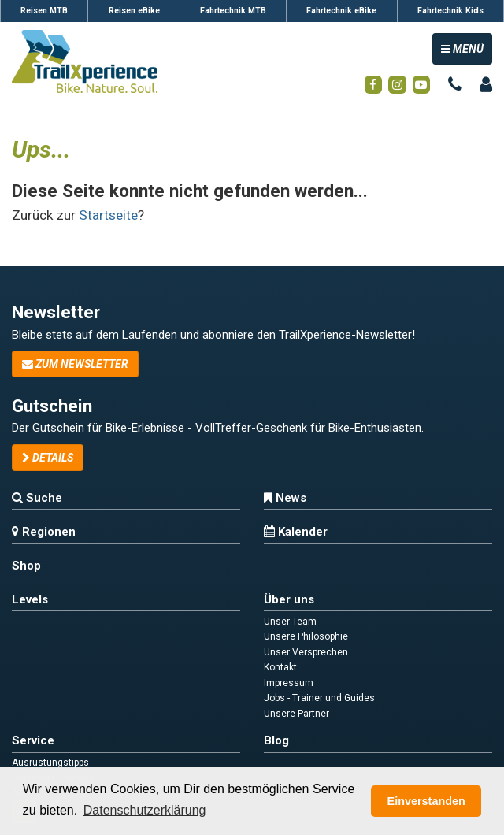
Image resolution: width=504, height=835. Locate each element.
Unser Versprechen (306, 652)
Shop (26, 566)
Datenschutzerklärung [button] (145, 810)
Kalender (296, 532)
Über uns (289, 599)
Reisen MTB (44, 11)
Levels (30, 599)
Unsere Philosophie (306, 636)
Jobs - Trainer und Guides (319, 698)
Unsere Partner (296, 714)
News (285, 498)
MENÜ (466, 48)
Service (33, 740)
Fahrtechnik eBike (341, 11)
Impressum (289, 683)
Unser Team (290, 622)
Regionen (44, 532)
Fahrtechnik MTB (233, 11)
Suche (37, 498)
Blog (276, 740)
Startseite (108, 215)
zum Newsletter (75, 364)
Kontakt (280, 667)
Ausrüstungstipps (50, 763)
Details (48, 458)
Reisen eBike (134, 11)
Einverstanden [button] (426, 801)
